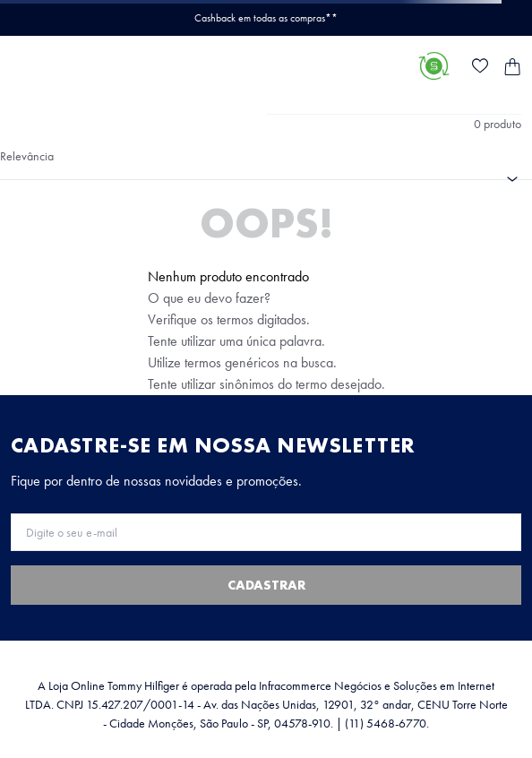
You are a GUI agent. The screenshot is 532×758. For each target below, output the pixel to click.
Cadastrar (266, 585)
